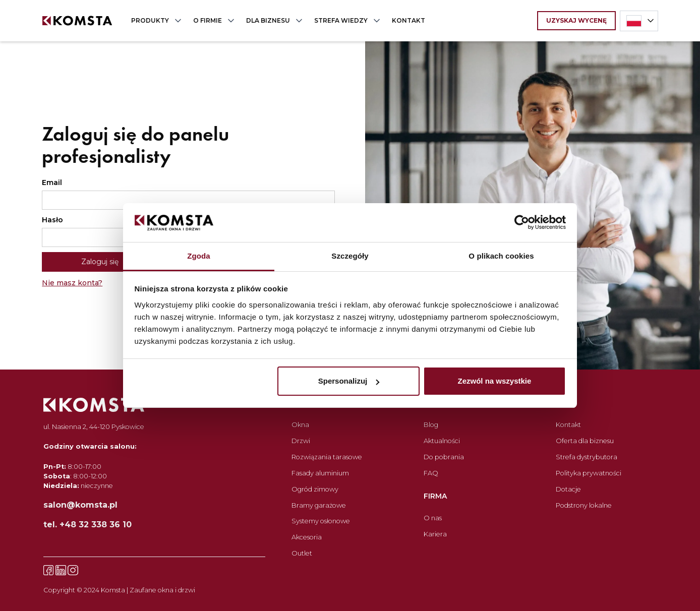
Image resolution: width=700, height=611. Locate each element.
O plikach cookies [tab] (501, 256)
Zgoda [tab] (199, 256)
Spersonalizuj (349, 381)
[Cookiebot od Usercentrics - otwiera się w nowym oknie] (522, 223)
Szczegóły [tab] (350, 256)
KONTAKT (409, 20)
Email (52, 182)
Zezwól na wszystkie (494, 381)
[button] (154, 21)
